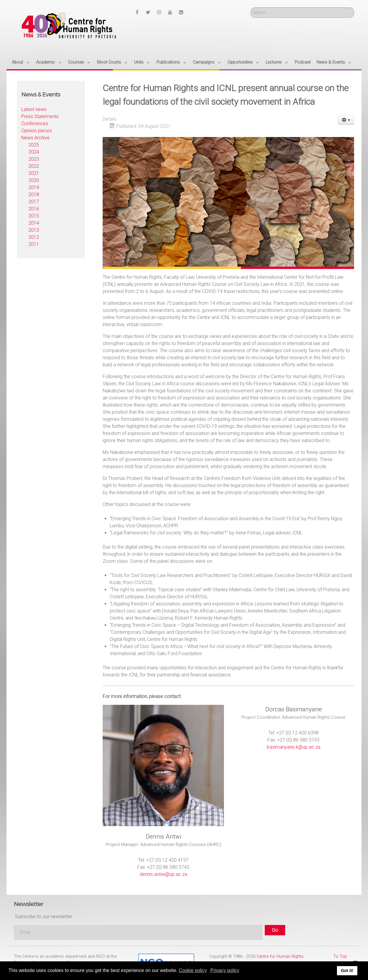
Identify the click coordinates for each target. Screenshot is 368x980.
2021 (34, 173)
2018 (34, 195)
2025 (34, 145)
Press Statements (40, 116)
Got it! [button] (347, 971)
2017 (34, 202)
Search (251, 8)
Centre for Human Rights (280, 956)
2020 (34, 180)
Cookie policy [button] (193, 970)
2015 (34, 216)
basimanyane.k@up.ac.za (294, 747)
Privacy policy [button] (225, 970)
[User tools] (346, 120)
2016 (34, 209)
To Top (340, 956)
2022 (34, 166)
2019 (34, 187)
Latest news (34, 109)
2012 (34, 237)
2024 (34, 152)
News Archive (35, 138)
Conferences (35, 124)
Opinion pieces (37, 131)
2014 (34, 223)
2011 (34, 244)
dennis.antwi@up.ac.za (163, 874)
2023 (34, 159)
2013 (34, 230)
